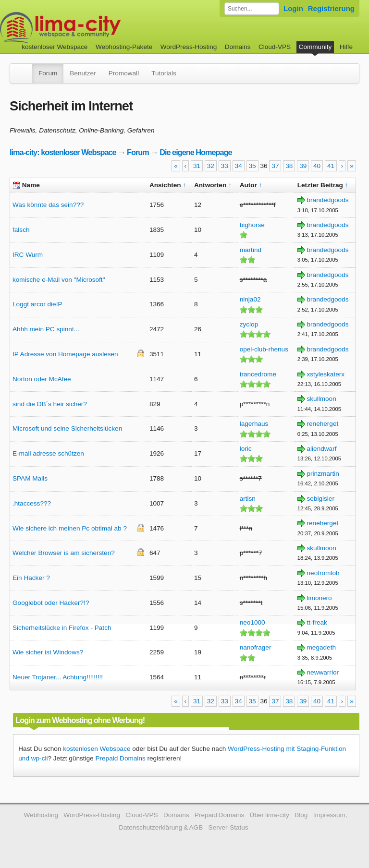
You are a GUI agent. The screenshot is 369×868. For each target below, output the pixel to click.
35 (252, 166)
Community (315, 47)
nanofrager (256, 647)
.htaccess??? (32, 503)
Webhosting (41, 815)
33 (225, 166)
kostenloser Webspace (55, 47)
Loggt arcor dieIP (37, 304)
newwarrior (323, 672)
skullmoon (322, 399)
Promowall (124, 73)
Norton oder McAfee (42, 379)
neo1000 (252, 622)
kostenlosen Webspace (97, 749)
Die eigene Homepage (196, 152)
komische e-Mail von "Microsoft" (59, 280)
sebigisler (321, 499)
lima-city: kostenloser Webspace (63, 152)
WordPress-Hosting (189, 47)
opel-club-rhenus (264, 349)
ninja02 (250, 299)
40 (317, 166)
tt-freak (317, 622)
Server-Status (228, 827)
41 (331, 166)
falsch (21, 230)
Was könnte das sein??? (48, 205)
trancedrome (258, 374)
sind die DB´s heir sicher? (50, 404)
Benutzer (83, 73)
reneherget (323, 424)
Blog (301, 815)
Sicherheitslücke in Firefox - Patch (62, 628)
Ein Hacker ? (31, 578)
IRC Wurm (28, 255)
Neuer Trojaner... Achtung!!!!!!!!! (58, 677)
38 (289, 166)
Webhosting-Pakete (124, 47)
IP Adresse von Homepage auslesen (65, 354)
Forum (48, 73)
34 (239, 166)
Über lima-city (270, 815)
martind (251, 250)
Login (293, 8)
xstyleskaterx (326, 374)
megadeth (321, 647)
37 (275, 166)
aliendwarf (322, 449)
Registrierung (331, 8)
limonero (320, 598)
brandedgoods (328, 200)
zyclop (249, 324)
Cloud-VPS (275, 47)
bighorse (252, 225)
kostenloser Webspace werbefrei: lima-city (96, 28)
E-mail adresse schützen (48, 453)
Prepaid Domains (120, 758)
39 (303, 166)
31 (197, 166)
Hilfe (346, 47)
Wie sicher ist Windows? (48, 652)
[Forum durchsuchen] (252, 9)
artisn (248, 499)
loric (246, 449)
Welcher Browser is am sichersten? (64, 553)
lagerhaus (254, 424)
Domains (238, 47)
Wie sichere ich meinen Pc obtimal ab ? (70, 528)
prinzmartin (323, 474)
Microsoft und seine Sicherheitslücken (67, 428)
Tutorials (164, 73)
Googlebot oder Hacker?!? (51, 603)
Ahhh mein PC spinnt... (46, 329)
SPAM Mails (30, 478)
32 (211, 166)
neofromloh (323, 573)
